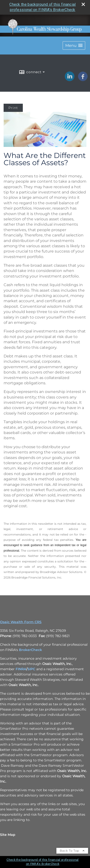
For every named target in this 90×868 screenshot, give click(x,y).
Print (13, 108)
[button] (74, 45)
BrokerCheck (30, 650)
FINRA (21, 669)
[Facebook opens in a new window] (83, 79)
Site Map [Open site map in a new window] (8, 835)
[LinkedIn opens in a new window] (70, 79)
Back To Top (72, 851)
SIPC (31, 669)
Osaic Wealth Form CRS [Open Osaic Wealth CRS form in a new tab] (21, 622)
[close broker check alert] (83, 4)
